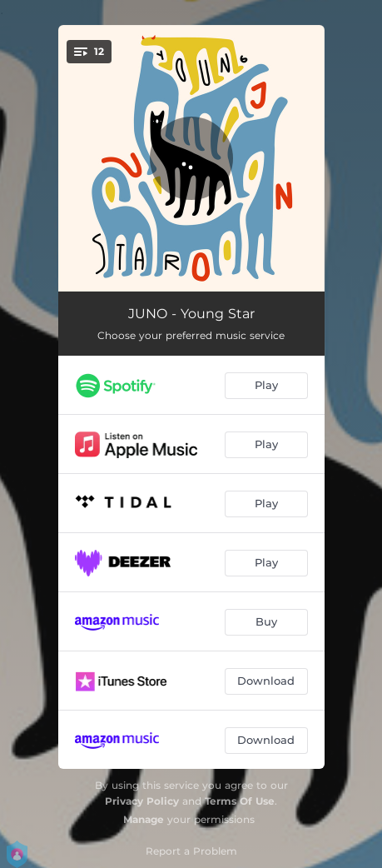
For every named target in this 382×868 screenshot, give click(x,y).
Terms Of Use (240, 801)
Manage (144, 819)
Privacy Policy (142, 801)
